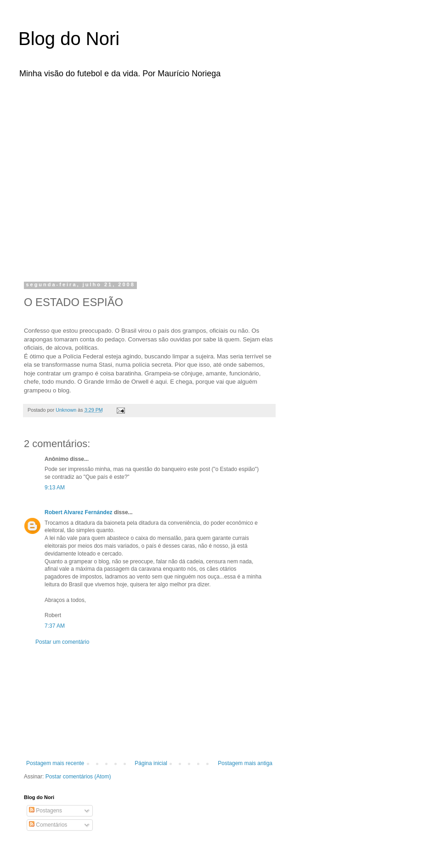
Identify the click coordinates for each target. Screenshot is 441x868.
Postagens (45, 811)
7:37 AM (55, 626)
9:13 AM (55, 488)
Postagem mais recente (55, 763)
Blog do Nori (69, 39)
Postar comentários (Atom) (78, 777)
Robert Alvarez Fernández (79, 512)
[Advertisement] (86, 177)
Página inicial (151, 763)
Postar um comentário (62, 642)
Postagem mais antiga (245, 763)
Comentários (48, 825)
